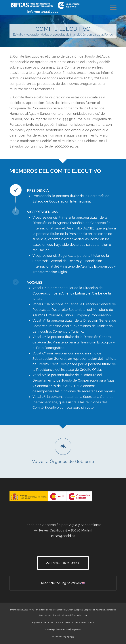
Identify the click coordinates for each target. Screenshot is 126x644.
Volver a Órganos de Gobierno (63, 461)
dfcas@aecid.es (63, 536)
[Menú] (111, 8)
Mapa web (76, 630)
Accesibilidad (63, 630)
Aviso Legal (50, 630)
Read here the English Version (79, 585)
